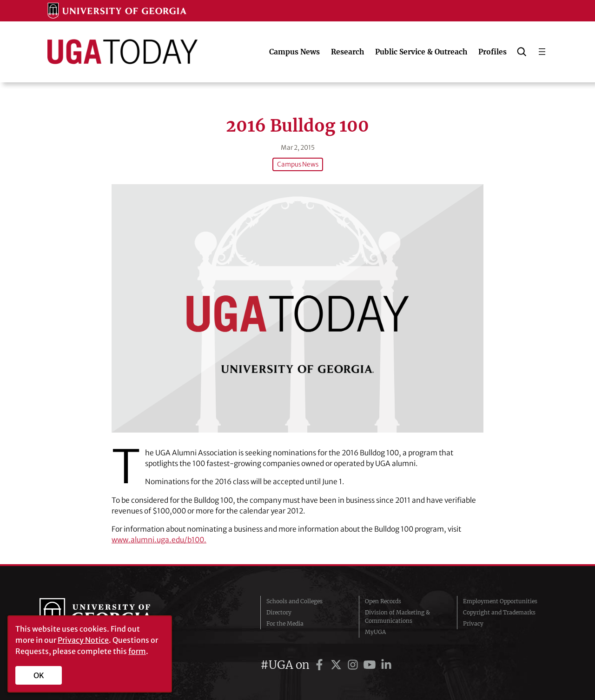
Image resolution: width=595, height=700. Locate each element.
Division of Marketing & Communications (397, 617)
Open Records (383, 601)
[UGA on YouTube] (371, 665)
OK (39, 675)
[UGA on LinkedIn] (386, 665)
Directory (279, 612)
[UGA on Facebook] (321, 665)
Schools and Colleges (294, 601)
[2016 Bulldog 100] (297, 308)
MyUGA (375, 632)
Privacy (473, 623)
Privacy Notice (83, 640)
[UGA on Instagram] (354, 665)
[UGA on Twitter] (337, 665)
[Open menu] (542, 52)
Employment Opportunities (500, 601)
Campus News (298, 164)
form (137, 651)
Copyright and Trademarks (499, 612)
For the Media (285, 623)
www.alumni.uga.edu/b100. (159, 540)
